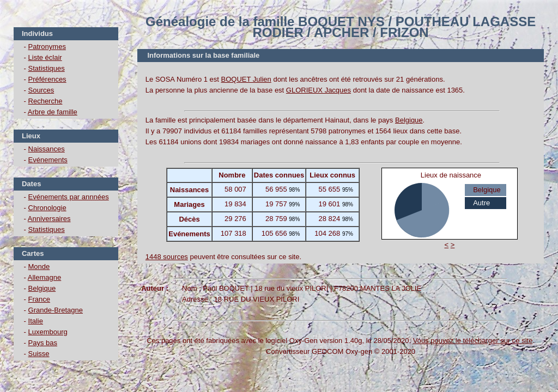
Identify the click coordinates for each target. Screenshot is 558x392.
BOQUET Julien (246, 79)
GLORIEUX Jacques (319, 90)
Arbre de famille (53, 112)
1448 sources (167, 257)
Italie (36, 321)
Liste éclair (45, 57)
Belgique (42, 288)
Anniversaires (49, 219)
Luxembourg (48, 332)
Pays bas (43, 343)
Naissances (47, 149)
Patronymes (47, 47)
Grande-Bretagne (56, 310)
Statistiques (47, 68)
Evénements (48, 160)
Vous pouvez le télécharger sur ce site (473, 341)
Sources (41, 90)
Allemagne (44, 277)
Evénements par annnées (69, 197)
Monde (39, 267)
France (39, 299)
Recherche (46, 101)
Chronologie (47, 208)
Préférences (47, 79)
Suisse (39, 354)
